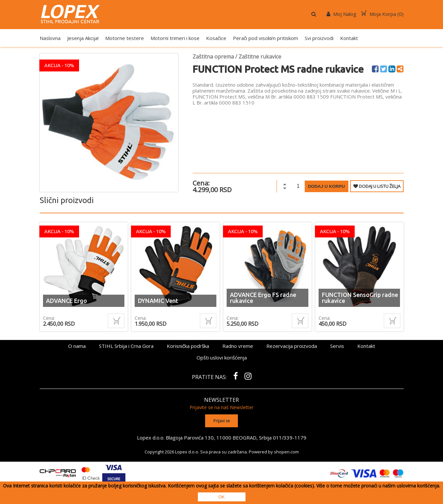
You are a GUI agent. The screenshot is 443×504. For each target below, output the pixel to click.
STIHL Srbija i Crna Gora (126, 346)
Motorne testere (125, 38)
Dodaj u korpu (327, 186)
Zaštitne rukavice (260, 57)
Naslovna (50, 38)
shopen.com (286, 451)
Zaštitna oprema (213, 57)
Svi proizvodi (319, 38)
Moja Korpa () (382, 14)
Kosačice (216, 38)
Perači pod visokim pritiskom (266, 38)
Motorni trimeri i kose (175, 38)
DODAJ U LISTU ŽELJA (377, 186)
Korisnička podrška (188, 346)
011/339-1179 (289, 437)
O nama (77, 346)
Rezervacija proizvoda (292, 346)
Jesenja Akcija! (83, 38)
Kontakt (349, 38)
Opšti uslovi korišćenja (222, 357)
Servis (337, 346)
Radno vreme (238, 346)
